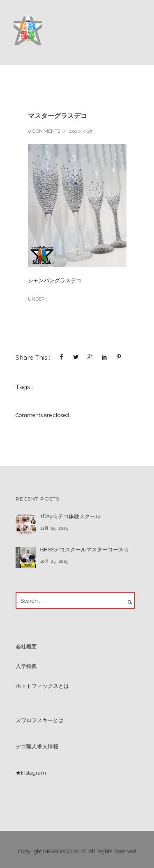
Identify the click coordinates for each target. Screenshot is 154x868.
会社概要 (26, 647)
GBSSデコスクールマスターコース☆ (85, 550)
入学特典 (26, 666)
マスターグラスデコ (57, 116)
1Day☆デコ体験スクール (70, 516)
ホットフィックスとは (42, 686)
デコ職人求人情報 (37, 747)
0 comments (44, 131)
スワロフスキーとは (40, 720)
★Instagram (31, 773)
